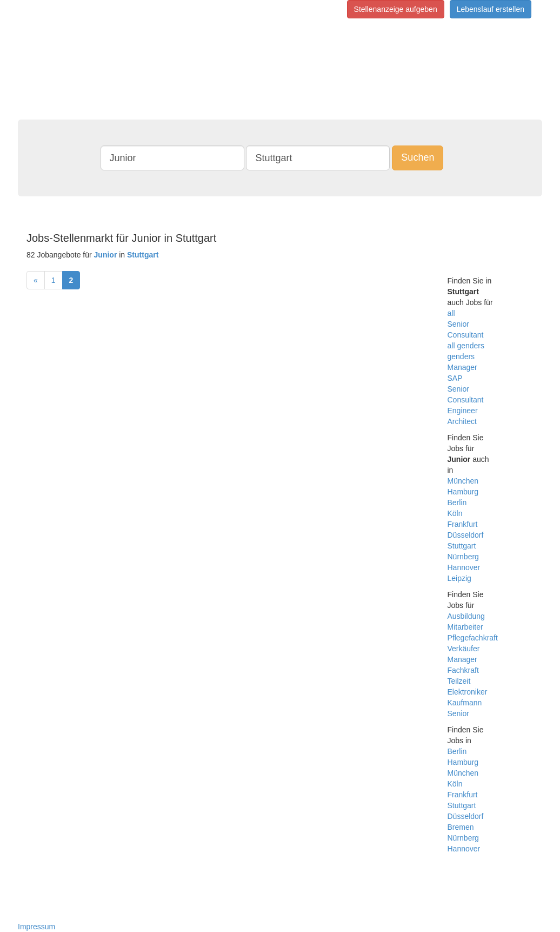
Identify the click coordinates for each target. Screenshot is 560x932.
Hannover (464, 567)
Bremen (461, 827)
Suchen (418, 157)
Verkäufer (464, 649)
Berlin (457, 503)
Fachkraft (463, 670)
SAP (455, 378)
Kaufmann (465, 703)
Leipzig (459, 578)
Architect (462, 421)
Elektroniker (468, 692)
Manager (462, 367)
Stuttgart (462, 546)
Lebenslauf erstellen (491, 9)
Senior (458, 324)
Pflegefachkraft (473, 638)
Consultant (466, 335)
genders (461, 356)
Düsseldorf (466, 535)
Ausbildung (466, 616)
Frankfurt (463, 524)
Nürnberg (463, 557)
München (463, 481)
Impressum (36, 927)
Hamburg (463, 492)
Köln (455, 513)
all (451, 313)
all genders (466, 346)
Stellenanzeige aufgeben (396, 9)
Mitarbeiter (465, 627)
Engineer (463, 411)
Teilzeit (459, 681)
